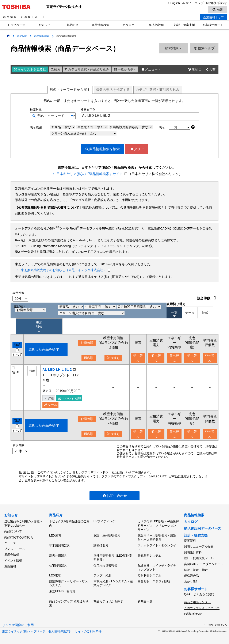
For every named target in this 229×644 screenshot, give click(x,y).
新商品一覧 (145, 601)
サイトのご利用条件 (88, 631)
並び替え (30, 308)
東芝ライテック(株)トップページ (24, 631)
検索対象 (173, 48)
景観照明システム (149, 555)
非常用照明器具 (60, 545)
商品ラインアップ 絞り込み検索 (69, 603)
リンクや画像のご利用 (18, 625)
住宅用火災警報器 (105, 565)
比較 (205, 313)
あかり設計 (191, 582)
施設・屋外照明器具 (107, 535)
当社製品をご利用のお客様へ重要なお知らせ (23, 523)
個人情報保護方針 (60, 631)
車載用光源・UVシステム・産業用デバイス (113, 583)
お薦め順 (87, 343)
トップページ (16, 25)
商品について (13, 531)
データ (190, 313)
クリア (137, 149)
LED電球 (55, 575)
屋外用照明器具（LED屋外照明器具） (113, 557)
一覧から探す (125, 69)
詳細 (49, 398)
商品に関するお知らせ (19, 537)
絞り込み (158, 90)
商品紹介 (72, 25)
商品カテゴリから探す (108, 601)
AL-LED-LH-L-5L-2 (57, 370)
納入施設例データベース (203, 529)
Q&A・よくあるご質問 (199, 594)
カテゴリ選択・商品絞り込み (87, 69)
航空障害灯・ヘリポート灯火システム (68, 583)
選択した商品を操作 (44, 349)
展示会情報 (12, 555)
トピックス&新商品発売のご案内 (69, 523)
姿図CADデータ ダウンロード (204, 564)
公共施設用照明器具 (131, 127)
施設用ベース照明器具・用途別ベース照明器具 (157, 538)
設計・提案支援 (185, 25)
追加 (70, 398)
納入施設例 (157, 25)
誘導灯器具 (101, 545)
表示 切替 (39, 327)
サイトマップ (193, 3)
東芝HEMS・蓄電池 (62, 591)
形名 (70, 90)
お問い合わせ (216, 3)
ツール (50, 405)
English (173, 3)
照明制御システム (149, 575)
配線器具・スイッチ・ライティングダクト (157, 568)
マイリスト (30, 69)
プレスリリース (15, 549)
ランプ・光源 (102, 575)
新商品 (63, 127)
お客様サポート (213, 25)
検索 (55, 69)
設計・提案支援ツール (199, 558)
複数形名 (113, 90)
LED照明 (55, 535)
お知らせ (44, 25)
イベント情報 (13, 560)
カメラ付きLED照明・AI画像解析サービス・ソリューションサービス (158, 525)
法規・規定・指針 (196, 570)
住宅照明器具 (58, 565)
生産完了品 (92, 127)
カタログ (129, 25)
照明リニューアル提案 (199, 546)
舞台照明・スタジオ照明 (154, 581)
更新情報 (10, 566)
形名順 (89, 358)
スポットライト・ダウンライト (157, 548)
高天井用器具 (58, 555)
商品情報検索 (100, 25)
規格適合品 (191, 576)
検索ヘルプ (204, 48)
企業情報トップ (214, 17)
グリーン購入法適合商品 (84, 133)
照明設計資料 (193, 552)
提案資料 (190, 541)
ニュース (10, 543)
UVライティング (104, 521)
